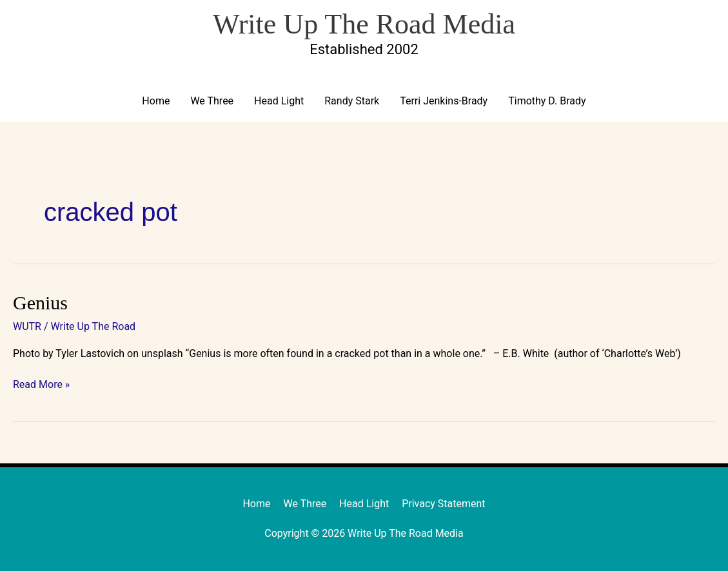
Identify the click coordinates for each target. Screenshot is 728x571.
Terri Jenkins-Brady (444, 101)
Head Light (279, 101)
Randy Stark (352, 101)
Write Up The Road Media (364, 24)
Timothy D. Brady (547, 101)
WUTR (27, 326)
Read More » (41, 384)
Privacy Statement (443, 504)
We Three (212, 101)
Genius (40, 303)
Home (156, 101)
